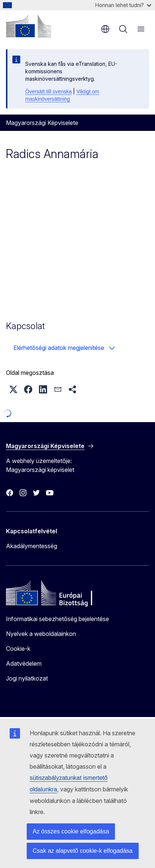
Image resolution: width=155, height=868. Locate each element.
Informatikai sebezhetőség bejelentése (57, 619)
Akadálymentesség (32, 546)
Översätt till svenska (48, 91)
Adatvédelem (24, 663)
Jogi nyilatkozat (27, 678)
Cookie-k (18, 649)
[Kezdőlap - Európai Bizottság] (29, 26)
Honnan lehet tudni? (123, 5)
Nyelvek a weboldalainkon (41, 634)
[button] (13, 389)
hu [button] (105, 29)
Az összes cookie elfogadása (71, 831)
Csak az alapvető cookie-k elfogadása (83, 851)
